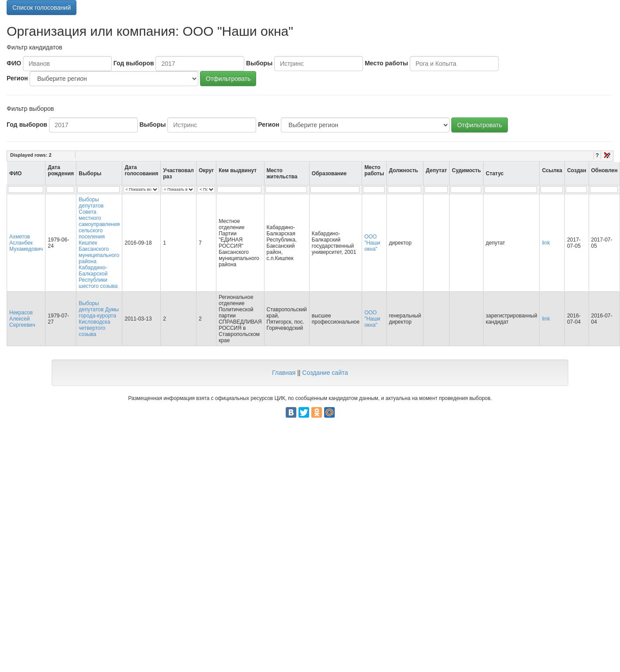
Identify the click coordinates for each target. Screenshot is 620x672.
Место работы (386, 63)
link (546, 243)
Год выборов (134, 63)
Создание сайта (325, 373)
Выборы (259, 63)
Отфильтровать (228, 79)
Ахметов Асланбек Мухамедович (26, 243)
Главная (284, 373)
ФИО (14, 63)
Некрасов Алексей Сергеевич (22, 319)
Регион (17, 78)
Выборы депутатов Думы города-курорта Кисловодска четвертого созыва (99, 319)
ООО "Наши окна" (372, 243)
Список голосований (42, 8)
